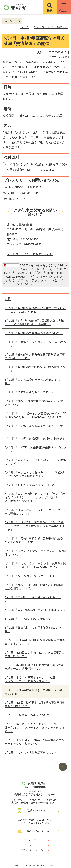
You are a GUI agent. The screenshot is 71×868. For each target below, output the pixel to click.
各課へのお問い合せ (39, 831)
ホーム (25, 27)
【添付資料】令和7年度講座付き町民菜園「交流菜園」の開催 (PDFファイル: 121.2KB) (37, 167)
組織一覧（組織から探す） (51, 27)
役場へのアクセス (38, 811)
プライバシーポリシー (33, 850)
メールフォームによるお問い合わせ (30, 254)
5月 (8, 299)
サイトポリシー (30, 845)
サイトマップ (29, 840)
